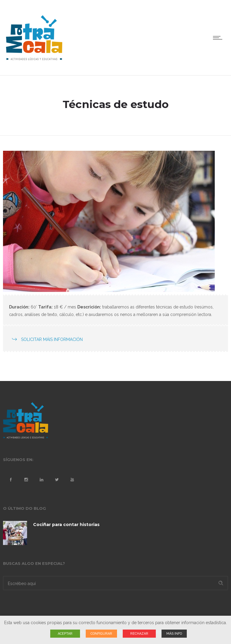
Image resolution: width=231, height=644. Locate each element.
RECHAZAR (139, 634)
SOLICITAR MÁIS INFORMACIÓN (52, 339)
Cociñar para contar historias (66, 525)
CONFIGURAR (101, 634)
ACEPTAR (65, 634)
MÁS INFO (174, 634)
